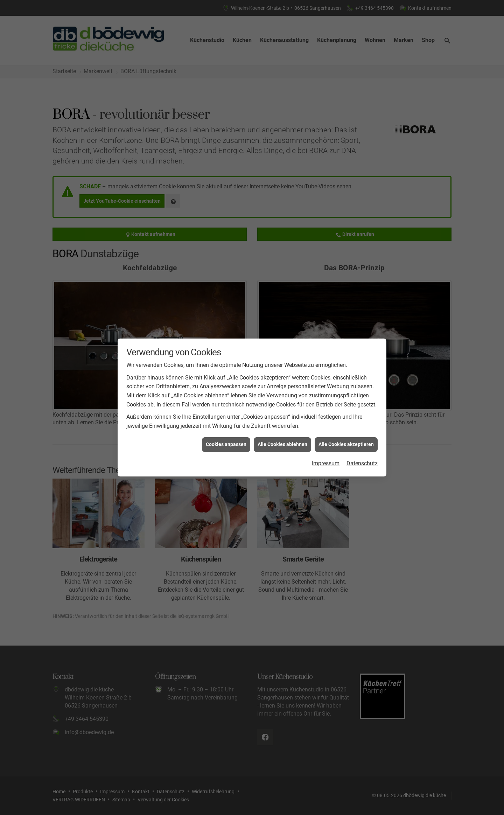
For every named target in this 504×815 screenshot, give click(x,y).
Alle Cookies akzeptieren (346, 429)
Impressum (326, 448)
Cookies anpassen (226, 429)
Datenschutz (362, 448)
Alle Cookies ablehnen (282, 429)
